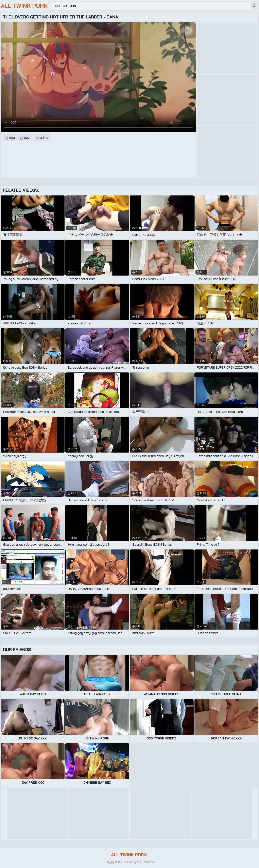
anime (44, 138)
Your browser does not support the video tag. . (98, 77)
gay (12, 138)
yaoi (27, 138)
